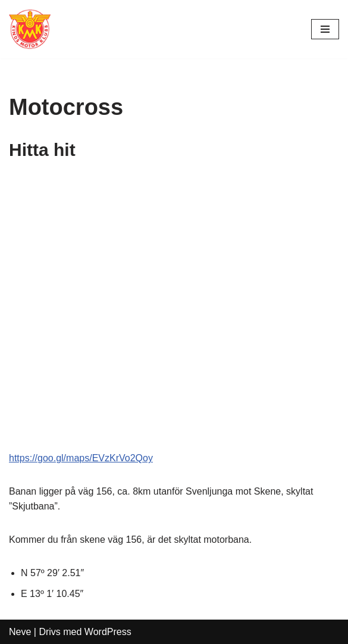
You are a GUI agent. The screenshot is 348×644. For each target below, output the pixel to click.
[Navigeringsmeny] (325, 29)
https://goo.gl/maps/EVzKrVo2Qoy (81, 458)
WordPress (108, 632)
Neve (20, 632)
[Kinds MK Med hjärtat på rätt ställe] (30, 29)
